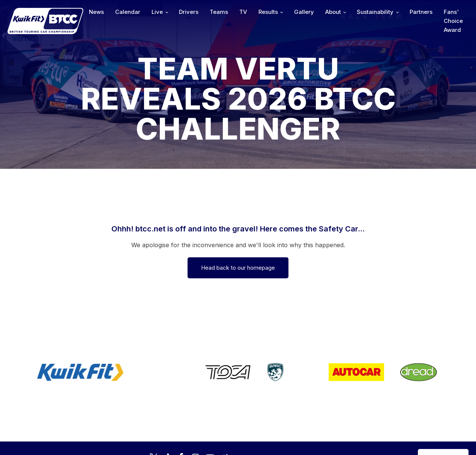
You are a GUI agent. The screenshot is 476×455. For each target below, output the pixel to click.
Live (157, 12)
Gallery (304, 12)
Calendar (128, 12)
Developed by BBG (324, 426)
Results (268, 12)
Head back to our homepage (238, 268)
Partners (421, 12)
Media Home (443, 426)
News (96, 12)
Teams (219, 12)
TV (243, 12)
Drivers (189, 12)
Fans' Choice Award (453, 21)
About (333, 12)
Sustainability (375, 12)
